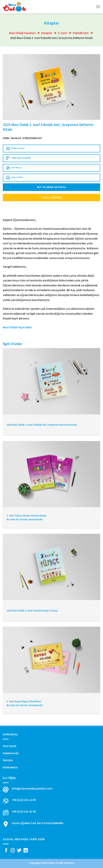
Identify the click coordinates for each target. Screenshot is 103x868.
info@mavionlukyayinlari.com (32, 788)
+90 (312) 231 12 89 (24, 800)
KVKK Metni (10, 767)
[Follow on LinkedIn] (26, 851)
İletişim (8, 760)
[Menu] (98, 7)
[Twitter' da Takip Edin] (19, 851)
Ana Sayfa (10, 746)
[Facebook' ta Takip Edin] (6, 851)
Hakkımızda (11, 753)
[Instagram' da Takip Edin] (13, 851)
